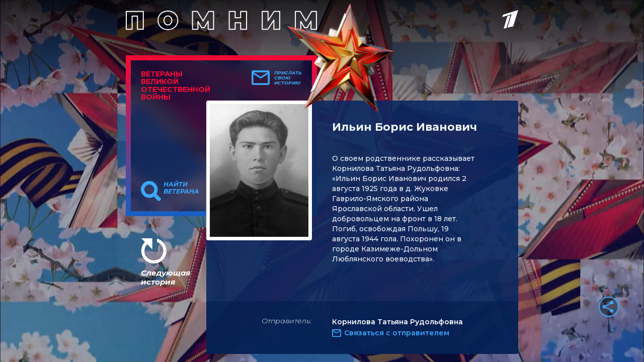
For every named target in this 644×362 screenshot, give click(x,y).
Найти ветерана (181, 188)
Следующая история (166, 277)
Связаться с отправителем (397, 333)
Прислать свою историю (288, 78)
